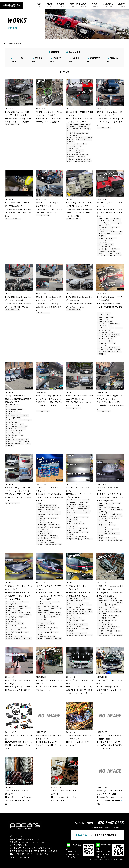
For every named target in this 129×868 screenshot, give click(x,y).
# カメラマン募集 (103, 611)
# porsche (71, 509)
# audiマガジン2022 (105, 321)
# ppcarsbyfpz (73, 129)
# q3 (99, 326)
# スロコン (71, 142)
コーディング (61, 5)
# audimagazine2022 (106, 317)
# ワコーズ (40, 540)
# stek (69, 513)
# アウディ (76, 131)
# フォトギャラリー (13, 124)
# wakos (58, 512)
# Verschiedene (116, 601)
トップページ (39, 5)
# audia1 (77, 500)
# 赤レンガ (109, 633)
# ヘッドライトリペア (74, 530)
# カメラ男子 (102, 618)
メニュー (50, 5)
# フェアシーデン (103, 622)
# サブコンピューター (84, 140)
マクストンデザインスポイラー (78, 5)
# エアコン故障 (54, 525)
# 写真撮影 (101, 629)
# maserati (71, 506)
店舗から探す (113, 60)
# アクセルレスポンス (74, 135)
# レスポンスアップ (74, 152)
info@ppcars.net (24, 857)
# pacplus (40, 510)
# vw (69, 131)
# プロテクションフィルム (106, 343)
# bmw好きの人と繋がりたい (46, 505)
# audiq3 (101, 505)
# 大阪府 (100, 631)
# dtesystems (85, 124)
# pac (57, 507)
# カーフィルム (72, 519)
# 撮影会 (118, 631)
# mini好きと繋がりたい (45, 507)
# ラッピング (102, 345)
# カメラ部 (112, 618)
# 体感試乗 (71, 157)
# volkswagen (85, 129)
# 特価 (69, 161)
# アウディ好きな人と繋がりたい (78, 133)
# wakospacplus (54, 514)
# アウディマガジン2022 (106, 332)
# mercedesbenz (83, 506)
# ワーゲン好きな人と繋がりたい (78, 155)
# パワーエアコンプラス (45, 531)
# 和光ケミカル (42, 542)
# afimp (101, 313)
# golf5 (112, 510)
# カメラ (100, 607)
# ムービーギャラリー (13, 218)
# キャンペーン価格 (86, 137)
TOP (5, 44)
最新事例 (54, 52)
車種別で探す (37, 60)
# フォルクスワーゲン (74, 146)
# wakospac (41, 514)
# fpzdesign (102, 324)
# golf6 (119, 510)
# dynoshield (84, 502)
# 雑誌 (119, 352)
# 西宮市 (118, 350)
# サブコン (71, 140)
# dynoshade (72, 502)
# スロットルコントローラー (76, 144)
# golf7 (82, 504)
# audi (70, 124)
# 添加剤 (52, 542)
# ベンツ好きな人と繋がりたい (47, 536)
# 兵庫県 (70, 159)
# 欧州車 (100, 633)
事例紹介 (95, 5)
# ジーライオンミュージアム (107, 620)
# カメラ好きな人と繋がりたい (108, 616)
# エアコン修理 (42, 525)
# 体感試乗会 (81, 157)
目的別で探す (56, 60)
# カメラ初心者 (116, 611)
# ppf (69, 511)
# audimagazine (104, 315)
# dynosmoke (72, 504)
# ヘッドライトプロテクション (77, 528)
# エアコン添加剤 (42, 527)
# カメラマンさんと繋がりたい (108, 609)
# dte (76, 124)
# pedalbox (71, 127)
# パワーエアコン (42, 529)
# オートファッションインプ (107, 336)
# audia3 (117, 503)
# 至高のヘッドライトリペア (76, 537)
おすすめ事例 (74, 52)
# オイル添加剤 (55, 527)
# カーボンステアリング (106, 339)
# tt (110, 326)
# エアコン (40, 521)
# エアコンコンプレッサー (45, 523)
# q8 (105, 326)
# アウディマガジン (104, 330)
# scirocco (77, 511)
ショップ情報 (108, 5)
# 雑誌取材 (101, 354)
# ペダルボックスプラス (75, 150)
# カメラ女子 (102, 614)
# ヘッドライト (72, 526)
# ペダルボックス (73, 148)
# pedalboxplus (84, 127)
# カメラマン (110, 607)
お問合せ (122, 5)
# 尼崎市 (87, 159)
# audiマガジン (103, 319)
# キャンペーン (72, 137)
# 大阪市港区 (111, 629)
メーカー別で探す (17, 60)
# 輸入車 (120, 635)
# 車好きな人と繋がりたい (82, 161)
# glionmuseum (110, 598)
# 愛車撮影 (109, 631)
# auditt (86, 500)
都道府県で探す (94, 60)
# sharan (87, 511)
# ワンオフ (101, 350)
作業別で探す (74, 60)
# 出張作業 (79, 159)
